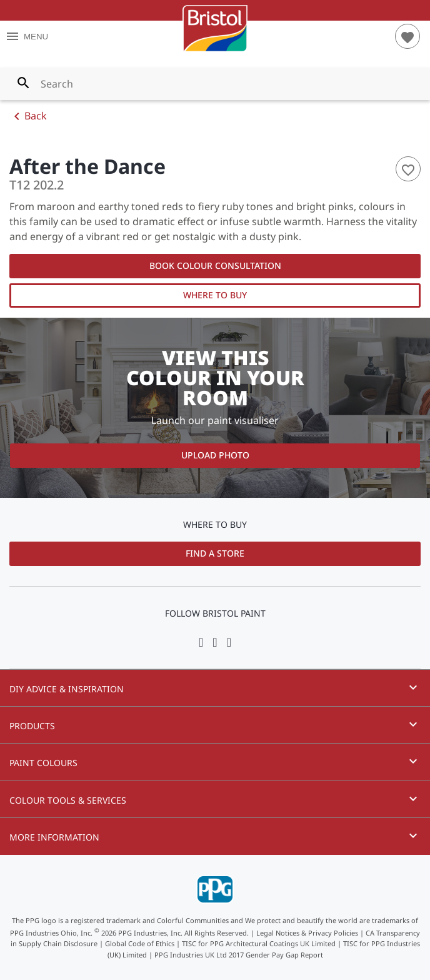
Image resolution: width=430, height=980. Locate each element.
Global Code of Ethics (140, 943)
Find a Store (215, 553)
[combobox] (215, 84)
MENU (27, 37)
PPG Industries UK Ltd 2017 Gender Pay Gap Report (239, 955)
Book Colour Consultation (215, 265)
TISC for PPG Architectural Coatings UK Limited (259, 943)
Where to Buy (215, 295)
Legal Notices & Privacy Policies (307, 932)
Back (28, 116)
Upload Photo (215, 455)
